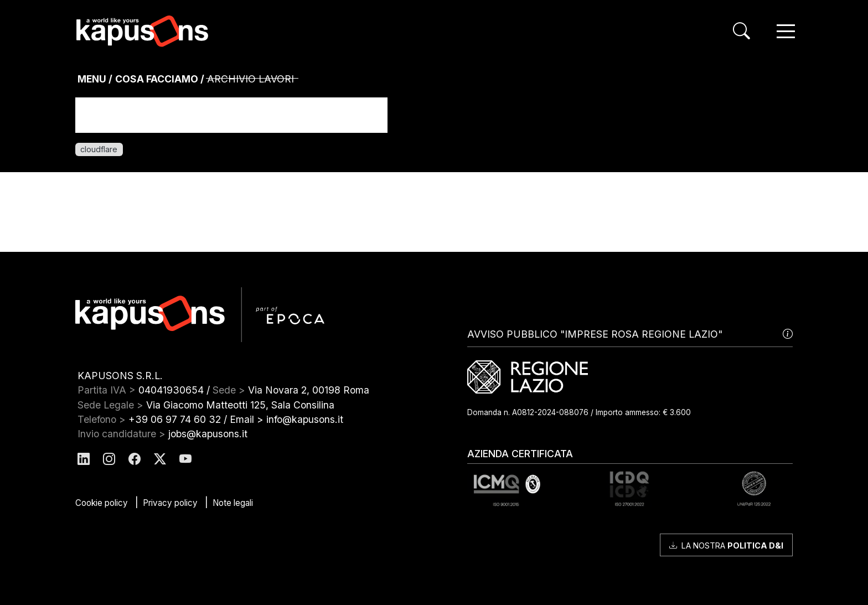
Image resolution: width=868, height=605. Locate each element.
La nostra (726, 545)
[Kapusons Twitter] (160, 460)
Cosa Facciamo (157, 79)
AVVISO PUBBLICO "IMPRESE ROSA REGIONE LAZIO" (630, 334)
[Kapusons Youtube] (185, 460)
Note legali (233, 503)
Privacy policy (170, 503)
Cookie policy (102, 503)
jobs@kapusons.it (208, 434)
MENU (92, 79)
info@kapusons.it (305, 419)
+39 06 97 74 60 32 (175, 419)
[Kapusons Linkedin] (84, 460)
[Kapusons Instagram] (109, 460)
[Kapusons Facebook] (135, 460)
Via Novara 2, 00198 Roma (309, 390)
